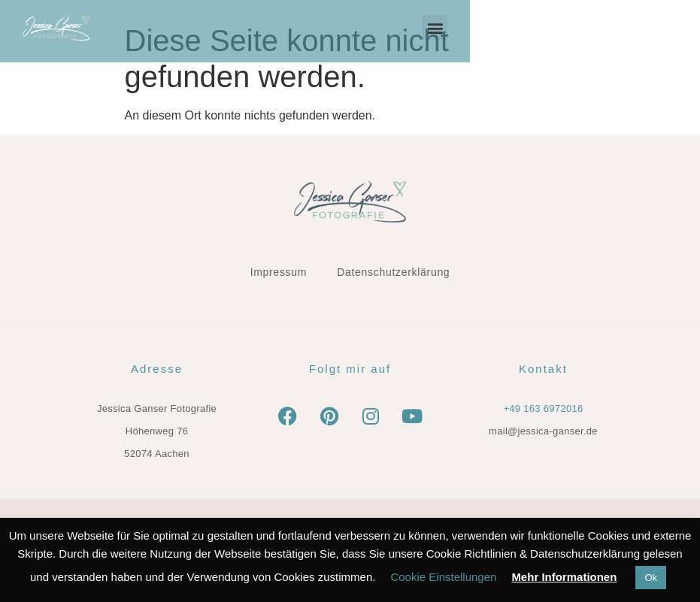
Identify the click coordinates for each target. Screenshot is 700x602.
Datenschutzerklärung (393, 272)
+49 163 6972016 (543, 408)
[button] (665, 27)
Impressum (279, 272)
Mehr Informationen (564, 577)
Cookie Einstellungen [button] (443, 577)
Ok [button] (651, 578)
